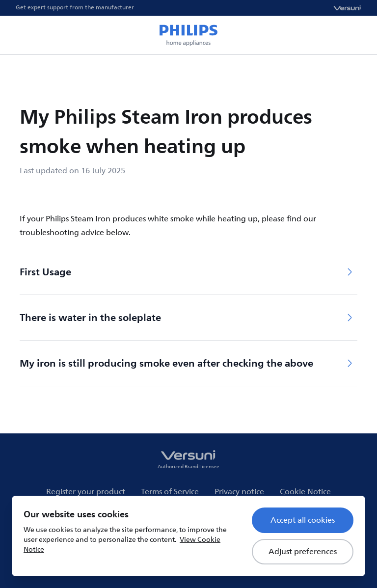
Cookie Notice (305, 492)
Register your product (86, 492)
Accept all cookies (303, 520)
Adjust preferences (303, 552)
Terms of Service (170, 492)
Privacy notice (239, 492)
